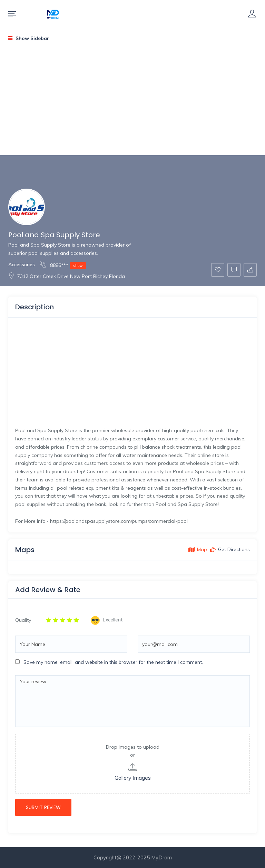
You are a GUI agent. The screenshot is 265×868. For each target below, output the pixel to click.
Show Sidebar (29, 38)
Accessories (22, 265)
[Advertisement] (132, 104)
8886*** (63, 265)
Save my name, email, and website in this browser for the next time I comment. (113, 662)
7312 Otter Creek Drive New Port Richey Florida (67, 276)
